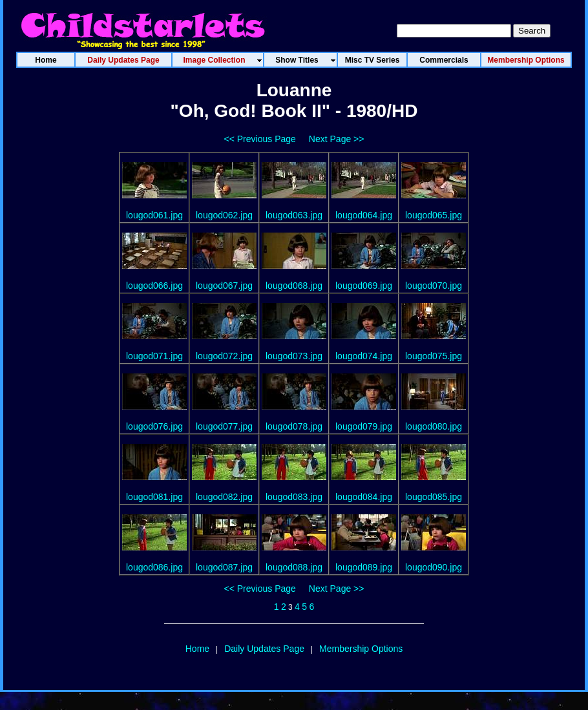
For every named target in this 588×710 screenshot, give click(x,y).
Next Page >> (337, 139)
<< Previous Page (260, 139)
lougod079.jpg (364, 426)
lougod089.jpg (364, 567)
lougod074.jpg (364, 356)
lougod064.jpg (364, 215)
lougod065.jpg (434, 215)
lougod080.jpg (434, 426)
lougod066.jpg (154, 286)
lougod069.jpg (364, 286)
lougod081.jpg (154, 497)
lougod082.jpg (224, 497)
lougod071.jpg (154, 356)
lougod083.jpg (294, 497)
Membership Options (361, 649)
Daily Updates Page (264, 649)
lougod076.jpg (154, 426)
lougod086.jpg (154, 567)
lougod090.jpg (434, 567)
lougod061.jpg (154, 215)
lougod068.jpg (294, 286)
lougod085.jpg (434, 497)
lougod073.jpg (294, 356)
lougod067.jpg (224, 286)
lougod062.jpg (224, 215)
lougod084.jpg (364, 497)
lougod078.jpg (294, 426)
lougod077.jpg (224, 426)
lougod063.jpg (294, 215)
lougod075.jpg (434, 356)
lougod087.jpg (224, 567)
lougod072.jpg (224, 356)
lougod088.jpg (294, 567)
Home (197, 649)
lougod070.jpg (434, 286)
